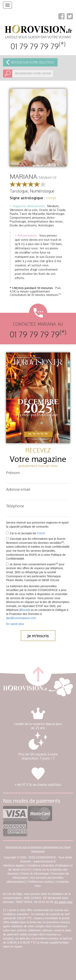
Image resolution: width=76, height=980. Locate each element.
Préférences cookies (41, 882)
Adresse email (18, 489)
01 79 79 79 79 (38, 46)
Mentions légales (14, 865)
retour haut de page (38, 673)
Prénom (13, 472)
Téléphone (15, 506)
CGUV (41, 533)
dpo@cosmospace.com (21, 618)
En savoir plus (15, 624)
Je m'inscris (38, 636)
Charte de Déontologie (35, 874)
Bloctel (25, 610)
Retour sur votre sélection (32, 62)
